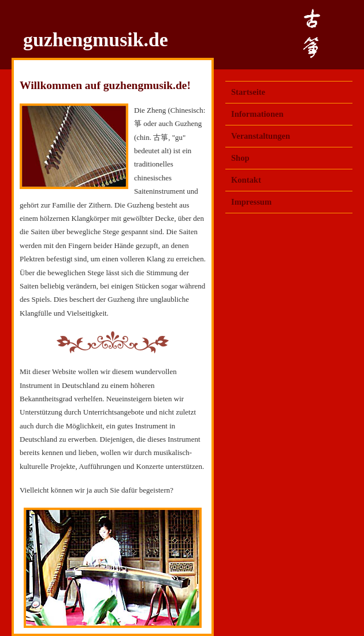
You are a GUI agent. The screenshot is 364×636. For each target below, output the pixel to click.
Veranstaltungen (261, 136)
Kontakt (246, 180)
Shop (240, 158)
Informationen (257, 114)
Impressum (251, 202)
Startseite (248, 92)
